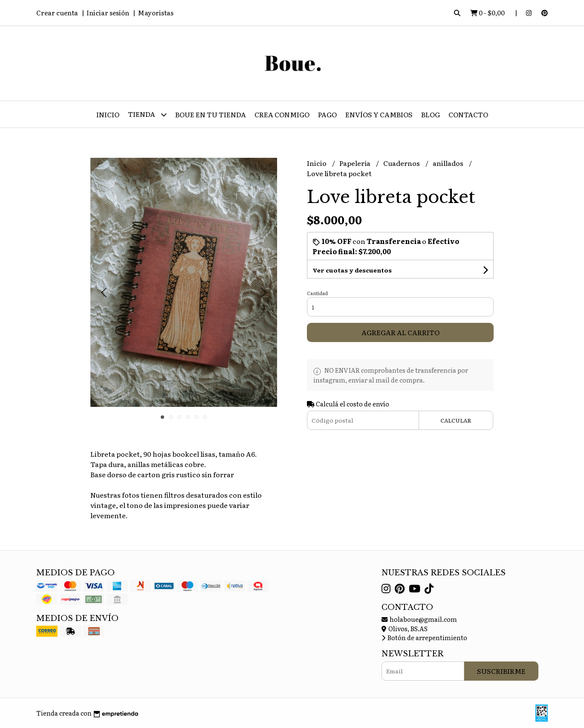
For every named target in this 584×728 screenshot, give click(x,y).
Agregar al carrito (400, 332)
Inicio (108, 114)
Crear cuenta (57, 13)
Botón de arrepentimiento (424, 637)
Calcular (456, 420)
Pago (327, 114)
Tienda (147, 115)
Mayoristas (156, 13)
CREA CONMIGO (282, 114)
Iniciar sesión (108, 13)
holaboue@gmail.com (419, 619)
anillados (449, 163)
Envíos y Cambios (379, 114)
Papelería (356, 163)
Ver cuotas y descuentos (352, 270)
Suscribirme (501, 671)
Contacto (468, 114)
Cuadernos (402, 163)
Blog (431, 114)
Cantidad (317, 293)
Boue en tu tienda (211, 114)
